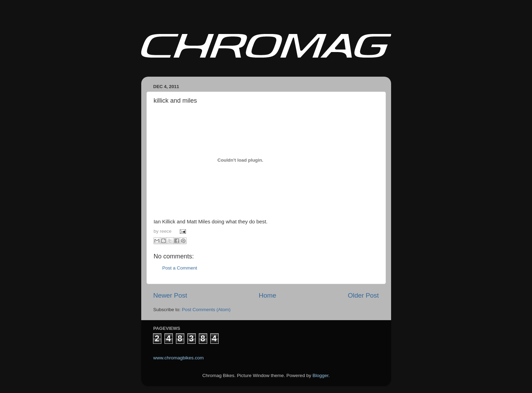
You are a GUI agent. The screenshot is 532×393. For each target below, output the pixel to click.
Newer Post (170, 295)
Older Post (363, 295)
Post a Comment (180, 268)
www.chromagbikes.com (179, 358)
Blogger (320, 375)
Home (268, 295)
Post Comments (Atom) (206, 310)
